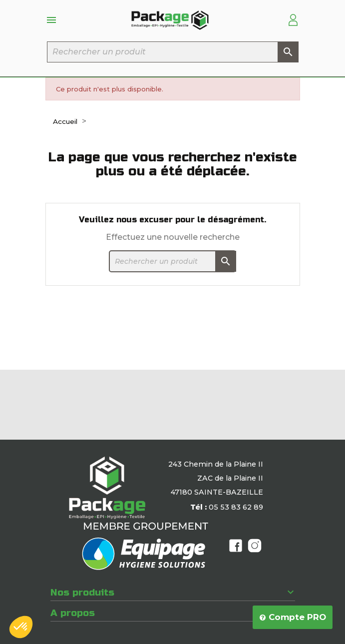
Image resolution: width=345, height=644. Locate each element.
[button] (21, 627)
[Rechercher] (173, 52)
